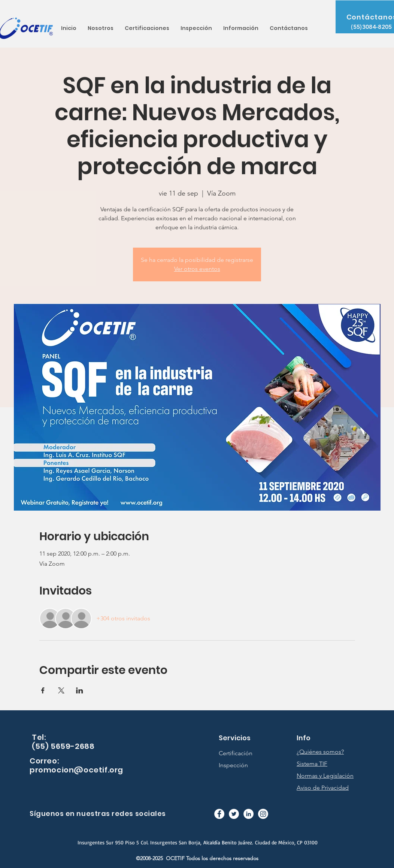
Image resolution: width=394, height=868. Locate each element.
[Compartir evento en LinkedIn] (80, 690)
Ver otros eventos (197, 269)
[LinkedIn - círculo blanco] (248, 814)
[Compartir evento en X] (61, 690)
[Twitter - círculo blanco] (234, 814)
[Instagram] (263, 814)
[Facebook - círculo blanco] (219, 814)
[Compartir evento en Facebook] (43, 690)
